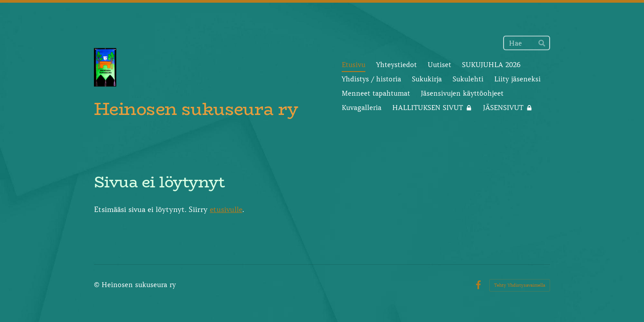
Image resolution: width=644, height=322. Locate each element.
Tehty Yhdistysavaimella (520, 285)
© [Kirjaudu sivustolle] (98, 285)
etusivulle (226, 209)
